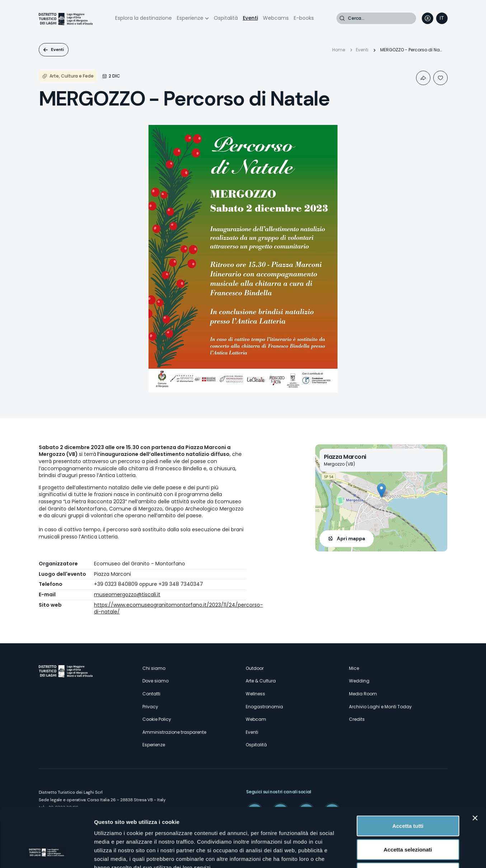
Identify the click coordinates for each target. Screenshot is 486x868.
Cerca (342, 18)
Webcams (276, 18)
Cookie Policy (157, 719)
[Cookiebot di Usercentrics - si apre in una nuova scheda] (46, 854)
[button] (381, 491)
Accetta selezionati (408, 797)
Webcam (256, 719)
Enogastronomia (264, 707)
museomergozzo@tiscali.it (127, 594)
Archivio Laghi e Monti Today (380, 707)
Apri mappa (351, 538)
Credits (357, 719)
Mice (354, 668)
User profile (428, 18)
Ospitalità (226, 18)
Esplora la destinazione (143, 18)
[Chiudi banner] (475, 766)
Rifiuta (408, 821)
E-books (304, 18)
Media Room (363, 694)
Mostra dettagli (377, 854)
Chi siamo (154, 668)
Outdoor (255, 668)
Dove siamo (155, 681)
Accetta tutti (408, 774)
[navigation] (442, 18)
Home (339, 50)
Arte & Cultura (261, 681)
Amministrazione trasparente (174, 732)
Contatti (151, 694)
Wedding (359, 681)
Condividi (423, 78)
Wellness (255, 694)
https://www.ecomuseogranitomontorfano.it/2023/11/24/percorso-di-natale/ (178, 608)
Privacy (150, 707)
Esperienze (190, 18)
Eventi (250, 18)
